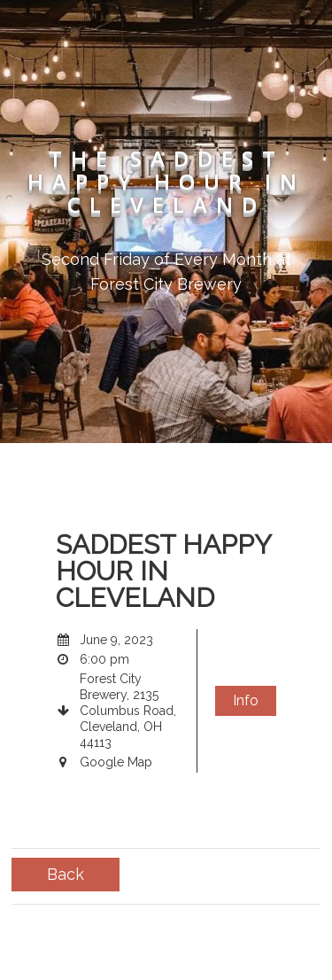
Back (66, 874)
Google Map (116, 762)
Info (246, 700)
